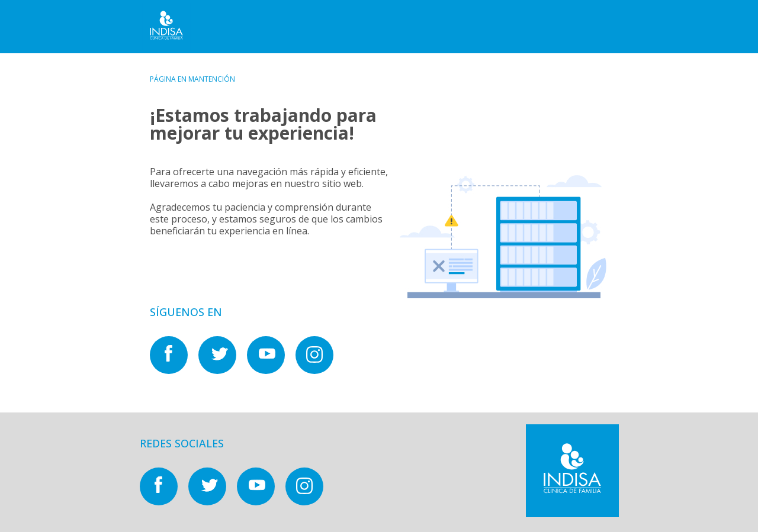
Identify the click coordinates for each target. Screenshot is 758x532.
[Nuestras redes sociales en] (174, 370)
